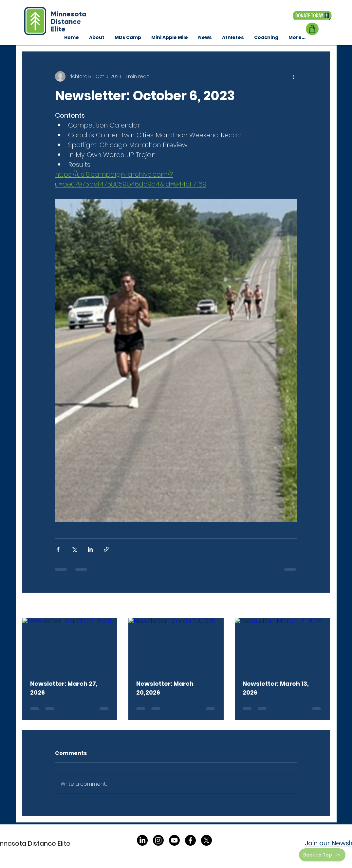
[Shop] (312, 29)
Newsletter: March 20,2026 (165, 688)
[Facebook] (190, 840)
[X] (206, 840)
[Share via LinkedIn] (90, 549)
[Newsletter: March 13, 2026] (282, 645)
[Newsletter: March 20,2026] (176, 645)
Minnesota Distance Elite (69, 21)
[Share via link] (106, 549)
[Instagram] (158, 840)
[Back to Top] (322, 855)
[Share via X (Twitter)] (74, 549)
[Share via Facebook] (58, 549)
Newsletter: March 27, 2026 (64, 688)
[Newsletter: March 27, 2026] (70, 645)
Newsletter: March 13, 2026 (276, 688)
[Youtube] (174, 840)
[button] (266, 37)
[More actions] (293, 76)
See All (322, 606)
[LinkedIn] (142, 840)
